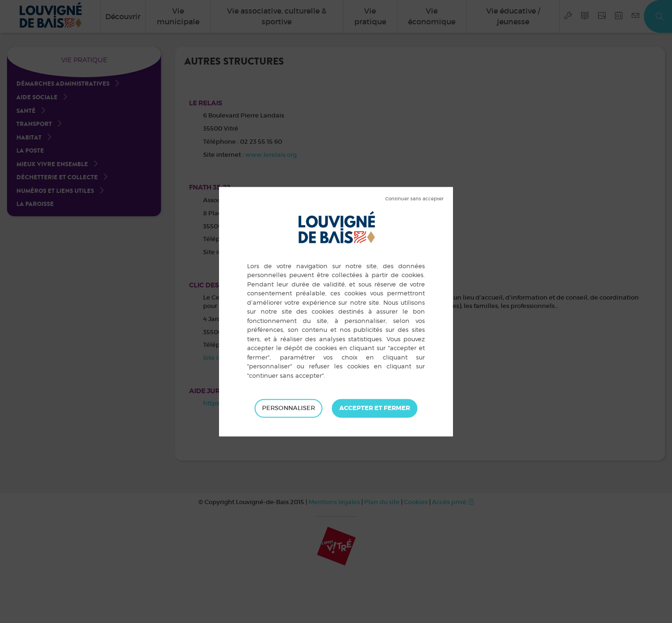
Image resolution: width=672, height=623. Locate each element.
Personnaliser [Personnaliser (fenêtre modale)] (289, 408)
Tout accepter (375, 408)
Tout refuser (414, 199)
